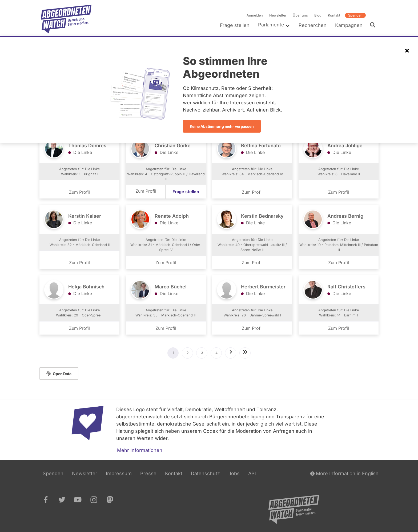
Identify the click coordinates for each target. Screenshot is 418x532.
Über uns (300, 15)
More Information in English (344, 473)
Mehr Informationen (140, 450)
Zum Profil (79, 192)
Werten (145, 438)
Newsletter (278, 15)
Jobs (234, 473)
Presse (148, 473)
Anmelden (255, 15)
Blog (318, 15)
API (252, 473)
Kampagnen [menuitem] (349, 25)
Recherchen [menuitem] (313, 25)
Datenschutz (205, 473)
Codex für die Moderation (232, 431)
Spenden (355, 15)
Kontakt (334, 15)
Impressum (119, 473)
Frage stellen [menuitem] (235, 25)
